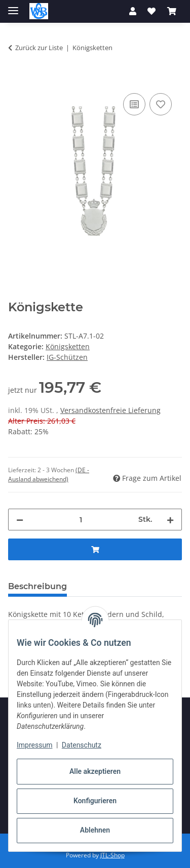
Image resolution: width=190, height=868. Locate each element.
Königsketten (68, 346)
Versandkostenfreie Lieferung (110, 410)
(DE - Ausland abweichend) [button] (49, 474)
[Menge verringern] (20, 520)
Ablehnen (95, 830)
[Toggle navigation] (13, 6)
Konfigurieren (95, 801)
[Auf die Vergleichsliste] (134, 104)
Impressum (34, 745)
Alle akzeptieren (95, 771)
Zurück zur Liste (39, 48)
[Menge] (81, 520)
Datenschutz (82, 745)
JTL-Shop (112, 855)
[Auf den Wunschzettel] (161, 104)
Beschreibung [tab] (37, 586)
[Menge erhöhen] (170, 520)
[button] (133, 11)
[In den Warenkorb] (16, 79)
